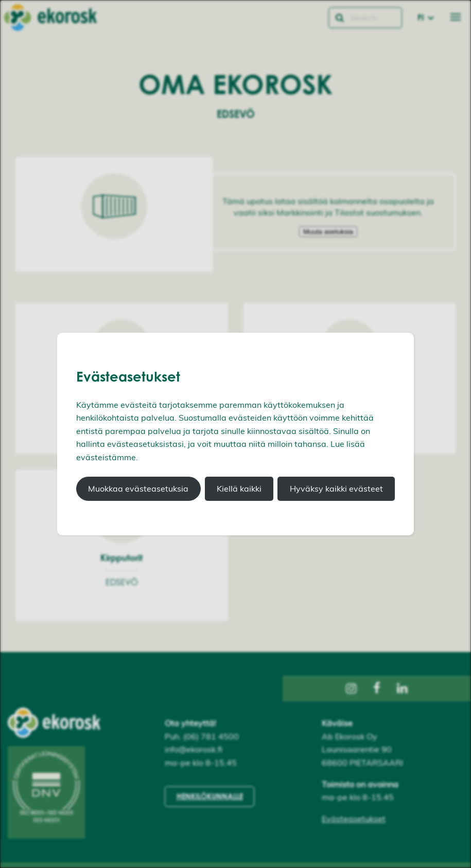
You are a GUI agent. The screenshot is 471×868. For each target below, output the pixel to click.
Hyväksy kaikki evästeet (336, 489)
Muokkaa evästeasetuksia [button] (138, 489)
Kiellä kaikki (239, 489)
